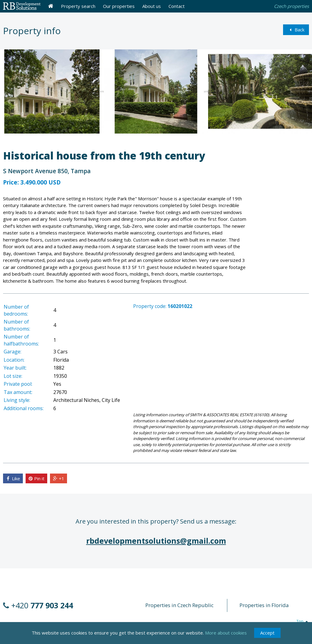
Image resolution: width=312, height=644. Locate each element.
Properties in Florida (264, 605)
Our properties (119, 6)
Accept (267, 637)
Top (303, 621)
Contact (177, 6)
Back (296, 30)
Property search (78, 6)
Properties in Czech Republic (179, 605)
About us (152, 6)
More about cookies (226, 637)
